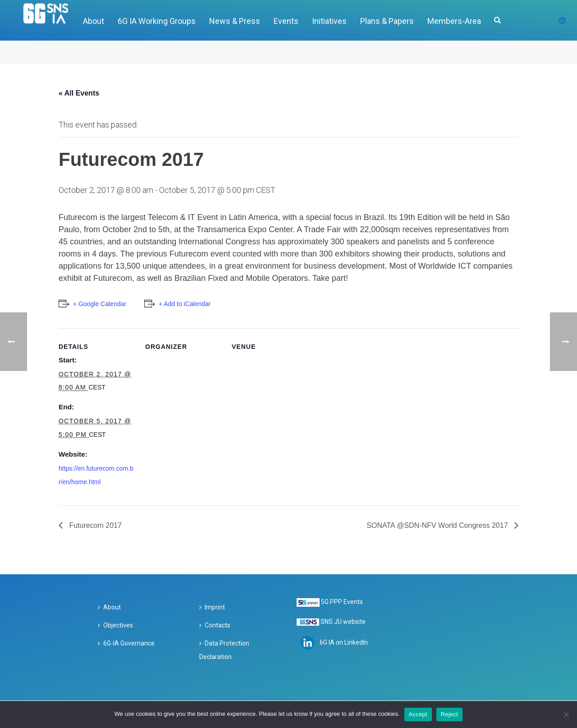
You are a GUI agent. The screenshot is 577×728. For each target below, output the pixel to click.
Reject (449, 714)
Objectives (115, 625)
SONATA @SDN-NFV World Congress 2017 (438, 525)
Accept (418, 714)
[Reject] (566, 714)
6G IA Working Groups (157, 21)
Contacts (215, 625)
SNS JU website (343, 622)
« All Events (79, 93)
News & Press (235, 21)
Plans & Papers (387, 21)
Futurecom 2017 (94, 525)
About (94, 21)
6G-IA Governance (126, 643)
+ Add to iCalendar (185, 304)
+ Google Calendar (100, 304)
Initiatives (329, 21)
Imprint (212, 607)
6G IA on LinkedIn (344, 642)
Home (483, 55)
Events (286, 21)
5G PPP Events (342, 602)
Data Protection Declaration (224, 650)
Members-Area (454, 21)
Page (503, 55)
